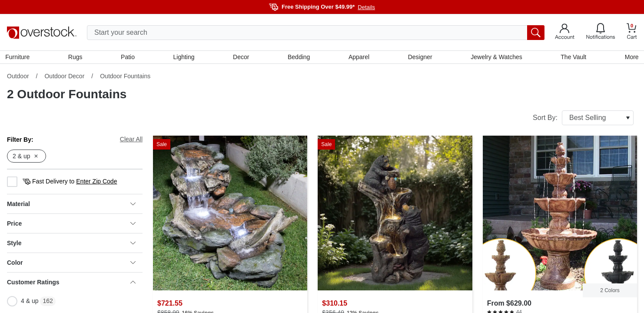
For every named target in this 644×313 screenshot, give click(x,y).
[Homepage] (42, 33)
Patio (129, 58)
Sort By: (583, 120)
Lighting (184, 58)
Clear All (131, 141)
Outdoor (18, 78)
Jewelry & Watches (496, 58)
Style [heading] (71, 245)
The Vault (572, 58)
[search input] (316, 33)
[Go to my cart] (632, 32)
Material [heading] (71, 206)
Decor (241, 58)
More (630, 58)
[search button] (536, 33)
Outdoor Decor (64, 78)
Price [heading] (71, 225)
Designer (419, 58)
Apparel (359, 58)
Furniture (19, 58)
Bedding (299, 58)
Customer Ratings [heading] (71, 284)
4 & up (23, 303)
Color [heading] (71, 264)
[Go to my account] (565, 33)
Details (366, 7)
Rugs (77, 58)
